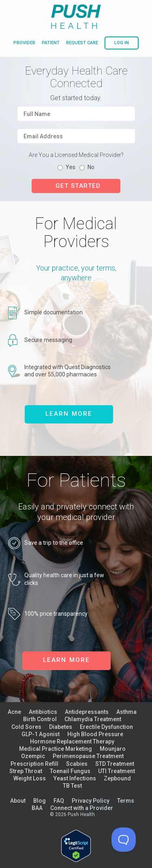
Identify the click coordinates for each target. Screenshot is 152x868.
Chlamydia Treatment (93, 719)
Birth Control (40, 719)
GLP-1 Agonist (41, 734)
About (18, 801)
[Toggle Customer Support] (124, 840)
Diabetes (61, 727)
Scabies (77, 764)
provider (24, 43)
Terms (126, 801)
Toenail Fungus (70, 771)
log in (122, 43)
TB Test (72, 786)
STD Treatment (115, 764)
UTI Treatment (117, 771)
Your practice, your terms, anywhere (76, 273)
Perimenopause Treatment (88, 756)
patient (51, 43)
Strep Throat (26, 771)
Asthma (126, 712)
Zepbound (117, 778)
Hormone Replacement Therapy (72, 741)
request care (82, 43)
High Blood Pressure (95, 734)
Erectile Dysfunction (106, 727)
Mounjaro (113, 749)
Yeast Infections (75, 778)
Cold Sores (26, 727)
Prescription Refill (34, 764)
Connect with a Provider (82, 808)
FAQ (59, 801)
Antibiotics (43, 712)
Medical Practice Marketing (56, 749)
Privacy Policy (91, 801)
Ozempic (33, 756)
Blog (40, 801)
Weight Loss (30, 778)
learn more (69, 414)
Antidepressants (87, 712)
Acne (14, 712)
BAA (37, 808)
